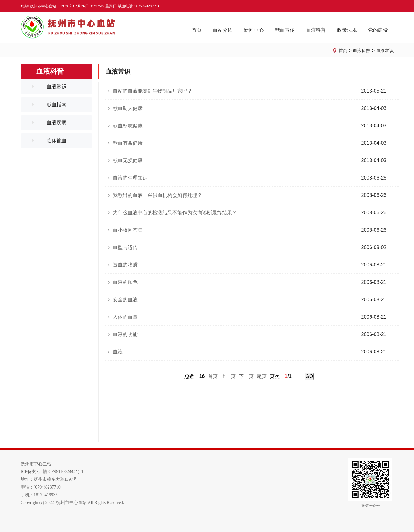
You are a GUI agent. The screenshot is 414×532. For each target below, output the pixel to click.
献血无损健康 (128, 160)
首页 (343, 51)
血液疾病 (57, 123)
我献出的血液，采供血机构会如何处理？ (157, 195)
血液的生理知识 (130, 178)
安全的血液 (125, 300)
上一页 (228, 376)
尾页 (262, 376)
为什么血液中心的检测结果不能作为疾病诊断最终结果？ (175, 213)
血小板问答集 (128, 230)
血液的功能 (125, 334)
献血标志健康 (128, 126)
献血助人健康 (128, 108)
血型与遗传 (125, 247)
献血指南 (57, 105)
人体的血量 (125, 317)
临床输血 (57, 141)
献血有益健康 (128, 143)
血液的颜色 (125, 282)
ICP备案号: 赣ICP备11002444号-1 (52, 472)
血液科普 (362, 51)
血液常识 (385, 51)
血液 (118, 352)
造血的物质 (125, 265)
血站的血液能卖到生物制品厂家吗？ (152, 91)
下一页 (246, 376)
